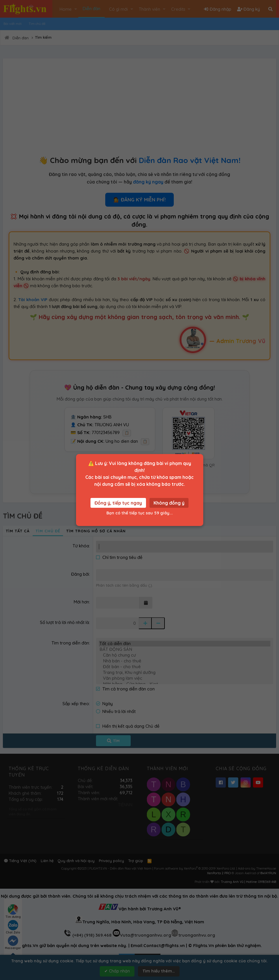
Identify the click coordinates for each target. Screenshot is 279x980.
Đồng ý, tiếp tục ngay (118, 503)
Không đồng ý (169, 503)
